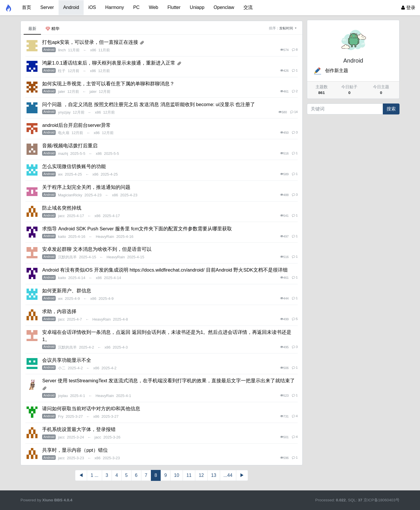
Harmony (115, 7)
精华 (52, 29)
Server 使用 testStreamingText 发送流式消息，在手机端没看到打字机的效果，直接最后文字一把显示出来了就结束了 (168, 381)
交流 (248, 7)
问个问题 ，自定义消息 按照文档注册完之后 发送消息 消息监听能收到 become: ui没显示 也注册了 (149, 105)
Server (47, 7)
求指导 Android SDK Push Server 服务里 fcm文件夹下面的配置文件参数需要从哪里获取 (137, 229)
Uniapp (197, 7)
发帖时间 (287, 28)
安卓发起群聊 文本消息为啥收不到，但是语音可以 (97, 249)
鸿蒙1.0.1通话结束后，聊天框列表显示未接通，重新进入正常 (109, 63)
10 (177, 475)
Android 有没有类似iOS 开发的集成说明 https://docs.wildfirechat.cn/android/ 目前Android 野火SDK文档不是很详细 (165, 270)
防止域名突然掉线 (62, 208)
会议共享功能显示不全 (67, 360)
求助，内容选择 (59, 312)
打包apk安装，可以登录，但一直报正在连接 (90, 42)
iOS (92, 7)
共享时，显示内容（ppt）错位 (75, 450)
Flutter (174, 7)
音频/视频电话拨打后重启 (70, 146)
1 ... (94, 475)
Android (71, 7)
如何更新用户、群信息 (67, 291)
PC (136, 7)
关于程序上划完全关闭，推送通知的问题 (86, 187)
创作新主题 (331, 70)
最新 (32, 29)
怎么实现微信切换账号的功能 (74, 166)
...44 (228, 475)
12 (201, 475)
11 (189, 475)
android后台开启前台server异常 (76, 125)
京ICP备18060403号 (381, 500)
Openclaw (224, 7)
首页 (27, 7)
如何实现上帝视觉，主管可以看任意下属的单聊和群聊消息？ (108, 84)
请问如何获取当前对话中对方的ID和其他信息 (91, 409)
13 (214, 475)
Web (154, 7)
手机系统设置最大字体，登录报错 (79, 429)
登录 (408, 8)
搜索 (391, 109)
